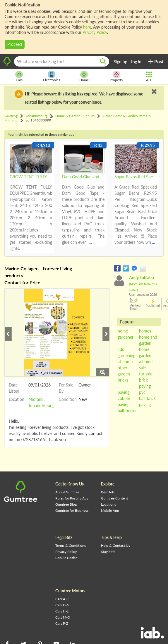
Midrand (36, 400)
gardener (126, 337)
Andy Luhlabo (143, 283)
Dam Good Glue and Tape (83, 177)
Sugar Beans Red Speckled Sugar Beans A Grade (136, 177)
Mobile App (110, 510)
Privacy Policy (95, 32)
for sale (146, 374)
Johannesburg (41, 406)
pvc (142, 392)
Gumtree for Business (72, 510)
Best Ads (108, 492)
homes (145, 331)
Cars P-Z (62, 623)
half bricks (127, 411)
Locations (108, 504)
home (123, 331)
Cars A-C (62, 599)
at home (125, 362)
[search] (103, 61)
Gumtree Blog (66, 504)
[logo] (7, 65)
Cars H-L (62, 611)
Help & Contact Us (115, 545)
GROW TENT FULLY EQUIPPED (31, 177)
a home (146, 362)
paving (124, 392)
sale (142, 368)
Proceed (15, 44)
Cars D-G (62, 605)
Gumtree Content (114, 498)
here (87, 27)
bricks (123, 380)
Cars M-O (63, 617)
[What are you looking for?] (62, 61)
